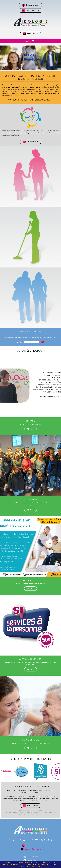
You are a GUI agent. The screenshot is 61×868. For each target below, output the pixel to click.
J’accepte (35, 866)
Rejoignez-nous (30, 5)
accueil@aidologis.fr (31, 849)
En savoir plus (30, 142)
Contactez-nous (30, 10)
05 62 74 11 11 (31, 846)
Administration (30, 860)
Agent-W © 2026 (31, 857)
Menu (30, 41)
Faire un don (30, 34)
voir (30, 429)
